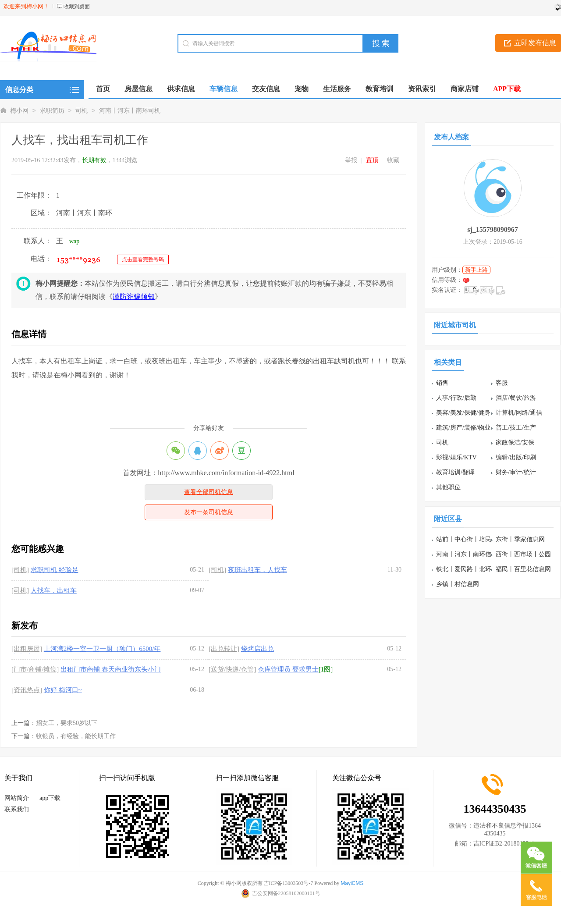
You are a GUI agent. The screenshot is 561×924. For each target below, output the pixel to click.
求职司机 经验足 (55, 570)
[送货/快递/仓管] (232, 669)
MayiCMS (352, 883)
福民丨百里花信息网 (523, 569)
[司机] (20, 570)
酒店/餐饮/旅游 (516, 398)
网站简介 (17, 798)
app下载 (50, 798)
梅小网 (19, 111)
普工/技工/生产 (516, 428)
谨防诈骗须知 (134, 297)
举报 (351, 160)
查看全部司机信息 (209, 492)
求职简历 (52, 111)
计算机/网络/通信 (519, 413)
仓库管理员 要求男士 (288, 669)
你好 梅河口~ (63, 690)
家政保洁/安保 (515, 442)
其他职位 (448, 487)
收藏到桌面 (77, 7)
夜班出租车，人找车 (257, 570)
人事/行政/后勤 (456, 398)
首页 (103, 89)
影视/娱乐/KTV (456, 457)
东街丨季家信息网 (520, 539)
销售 (442, 383)
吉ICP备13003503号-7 (289, 883)
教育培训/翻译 (455, 472)
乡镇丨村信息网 (458, 584)
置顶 (372, 160)
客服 (502, 383)
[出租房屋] (27, 649)
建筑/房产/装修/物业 (463, 428)
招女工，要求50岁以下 (67, 723)
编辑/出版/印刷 (516, 457)
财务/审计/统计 (516, 472)
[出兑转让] (224, 649)
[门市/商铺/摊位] (35, 669)
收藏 (393, 160)
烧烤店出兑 (257, 649)
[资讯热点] (27, 690)
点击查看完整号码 (143, 259)
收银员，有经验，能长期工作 (76, 736)
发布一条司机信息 (209, 512)
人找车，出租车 (54, 590)
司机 (82, 111)
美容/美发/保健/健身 (463, 413)
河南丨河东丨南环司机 (130, 111)
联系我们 (17, 809)
